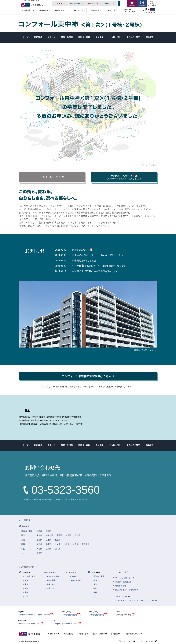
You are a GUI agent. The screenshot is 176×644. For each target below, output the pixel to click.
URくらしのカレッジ (125, 578)
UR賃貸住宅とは (51, 572)
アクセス (51, 37)
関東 (26, 580)
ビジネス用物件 (100, 634)
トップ (25, 37)
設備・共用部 (67, 37)
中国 (26, 592)
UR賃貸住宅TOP (27, 520)
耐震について (52, 588)
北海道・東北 (30, 576)
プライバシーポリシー (127, 641)
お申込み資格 (76, 580)
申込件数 (78, 266)
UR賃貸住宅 (68, 634)
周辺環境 (38, 37)
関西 (26, 588)
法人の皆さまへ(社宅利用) (127, 590)
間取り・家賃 (84, 37)
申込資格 (100, 37)
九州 (26, 596)
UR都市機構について (133, 634)
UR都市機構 (53, 634)
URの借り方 (73, 572)
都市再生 (115, 634)
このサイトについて (149, 641)
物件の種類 (51, 584)
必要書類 (74, 576)
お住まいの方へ (123, 596)
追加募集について (82, 250)
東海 (26, 584)
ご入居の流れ (115, 37)
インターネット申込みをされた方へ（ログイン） (136, 600)
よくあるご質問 (133, 37)
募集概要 (150, 37)
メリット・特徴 (53, 576)
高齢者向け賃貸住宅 (123, 582)
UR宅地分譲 (82, 634)
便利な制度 (51, 580)
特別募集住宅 (121, 586)
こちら (102, 255)
